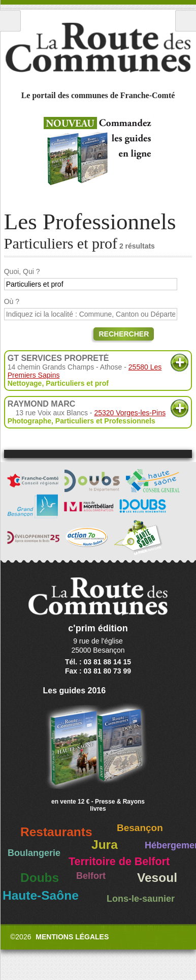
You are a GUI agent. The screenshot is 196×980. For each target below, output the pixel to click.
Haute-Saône (41, 895)
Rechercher (124, 334)
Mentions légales (72, 937)
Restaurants (56, 832)
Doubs (40, 878)
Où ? (12, 301)
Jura (105, 845)
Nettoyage (25, 383)
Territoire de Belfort (119, 862)
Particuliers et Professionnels (105, 421)
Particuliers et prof (77, 383)
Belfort (91, 876)
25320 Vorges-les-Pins (130, 413)
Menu (10, 21)
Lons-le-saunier (141, 899)
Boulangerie (34, 853)
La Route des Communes (98, 48)
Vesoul (157, 878)
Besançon (140, 828)
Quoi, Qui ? (22, 271)
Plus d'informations (179, 363)
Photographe (29, 421)
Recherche (186, 21)
